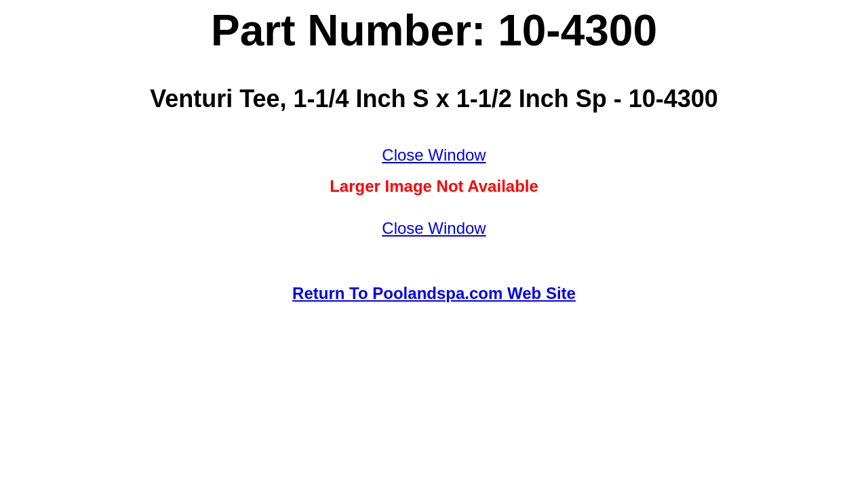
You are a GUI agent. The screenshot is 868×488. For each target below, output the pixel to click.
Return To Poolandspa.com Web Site (434, 293)
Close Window (434, 155)
